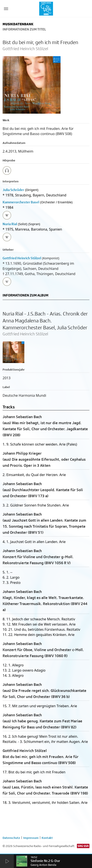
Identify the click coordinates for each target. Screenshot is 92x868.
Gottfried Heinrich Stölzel (22, 258)
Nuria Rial (10, 224)
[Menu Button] (6, 9)
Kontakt (47, 838)
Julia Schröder (13, 190)
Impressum (31, 838)
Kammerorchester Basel (21, 202)
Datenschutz (11, 838)
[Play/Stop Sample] (7, 170)
